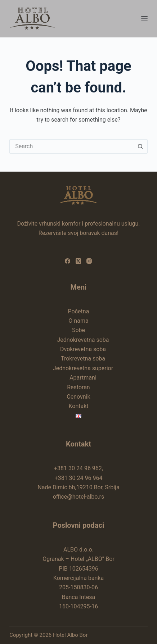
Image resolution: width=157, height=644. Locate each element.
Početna (79, 311)
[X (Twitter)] (78, 261)
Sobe (78, 330)
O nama (78, 321)
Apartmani (83, 378)
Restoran (78, 387)
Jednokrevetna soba (83, 340)
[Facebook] (68, 261)
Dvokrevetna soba (83, 349)
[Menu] (144, 19)
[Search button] (140, 146)
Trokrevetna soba (83, 359)
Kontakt (78, 406)
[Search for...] (71, 146)
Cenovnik (78, 397)
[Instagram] (89, 261)
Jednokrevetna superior (83, 368)
